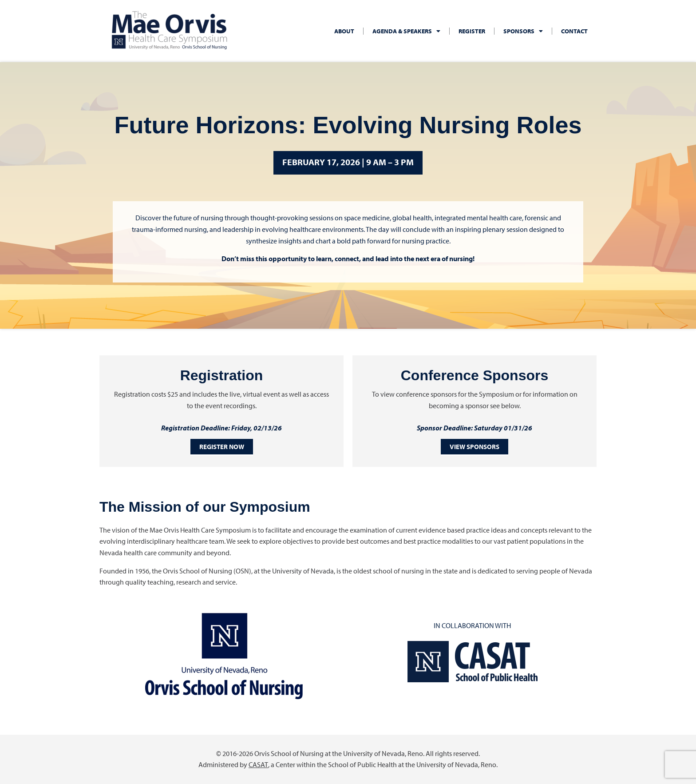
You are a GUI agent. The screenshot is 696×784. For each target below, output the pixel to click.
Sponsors (523, 31)
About (344, 31)
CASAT (259, 764)
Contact (574, 31)
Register (472, 31)
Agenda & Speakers (406, 31)
